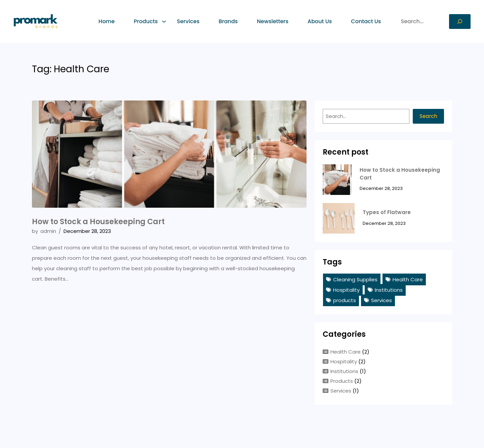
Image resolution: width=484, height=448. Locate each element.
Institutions (389, 290)
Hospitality (346, 290)
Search (428, 116)
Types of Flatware (387, 212)
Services (381, 300)
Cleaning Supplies (355, 279)
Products (342, 381)
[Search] (460, 22)
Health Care (408, 279)
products (345, 300)
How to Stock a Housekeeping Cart (98, 222)
